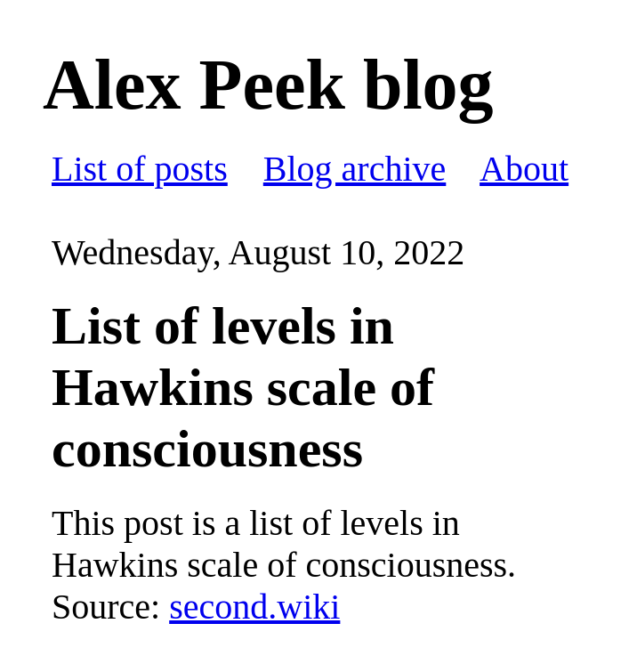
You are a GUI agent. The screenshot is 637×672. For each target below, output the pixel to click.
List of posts (140, 169)
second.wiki (254, 607)
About (524, 169)
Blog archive (355, 169)
